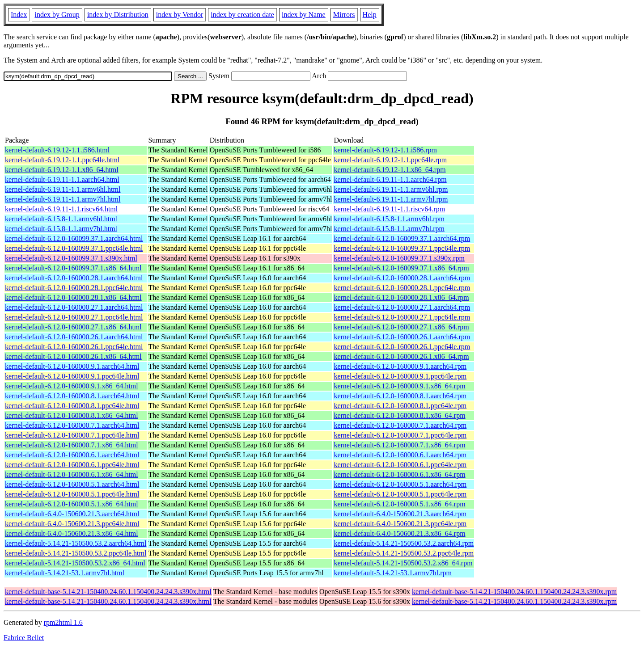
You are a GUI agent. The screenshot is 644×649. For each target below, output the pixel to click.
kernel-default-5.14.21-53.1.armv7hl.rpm (392, 573)
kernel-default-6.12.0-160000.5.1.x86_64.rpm (399, 504)
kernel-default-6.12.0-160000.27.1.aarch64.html (74, 307)
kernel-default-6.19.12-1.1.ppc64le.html (62, 160)
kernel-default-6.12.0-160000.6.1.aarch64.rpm (400, 455)
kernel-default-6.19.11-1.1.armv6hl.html (63, 189)
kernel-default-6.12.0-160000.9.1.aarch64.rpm (400, 366)
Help (370, 15)
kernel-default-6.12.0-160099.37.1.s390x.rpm (399, 258)
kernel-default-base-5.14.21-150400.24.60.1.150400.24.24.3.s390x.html (108, 592)
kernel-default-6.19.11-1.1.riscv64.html (61, 209)
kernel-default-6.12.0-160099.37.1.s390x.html (71, 258)
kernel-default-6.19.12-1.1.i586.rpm (385, 150)
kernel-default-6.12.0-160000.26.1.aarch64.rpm (402, 337)
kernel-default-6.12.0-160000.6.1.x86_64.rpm (399, 474)
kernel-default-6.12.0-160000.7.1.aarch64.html (72, 425)
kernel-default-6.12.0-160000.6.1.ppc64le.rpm (400, 465)
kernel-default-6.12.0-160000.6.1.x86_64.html (72, 474)
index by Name (304, 15)
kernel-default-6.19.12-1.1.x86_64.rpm (390, 170)
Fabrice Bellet (24, 638)
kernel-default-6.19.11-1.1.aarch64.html (62, 179)
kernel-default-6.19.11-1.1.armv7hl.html (63, 199)
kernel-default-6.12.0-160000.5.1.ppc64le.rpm (400, 494)
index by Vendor (180, 15)
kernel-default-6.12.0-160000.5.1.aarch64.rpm (400, 484)
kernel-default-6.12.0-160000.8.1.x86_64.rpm (399, 415)
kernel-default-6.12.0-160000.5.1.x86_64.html (72, 504)
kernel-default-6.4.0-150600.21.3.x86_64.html (72, 533)
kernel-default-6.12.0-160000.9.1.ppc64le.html (72, 376)
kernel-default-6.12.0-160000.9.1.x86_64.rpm (399, 386)
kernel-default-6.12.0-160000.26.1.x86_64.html (73, 356)
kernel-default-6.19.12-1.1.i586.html (57, 150)
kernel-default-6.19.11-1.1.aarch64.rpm (390, 179)
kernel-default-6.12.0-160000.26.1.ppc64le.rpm (402, 347)
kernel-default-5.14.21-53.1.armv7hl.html (65, 573)
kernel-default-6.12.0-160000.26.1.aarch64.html (74, 337)
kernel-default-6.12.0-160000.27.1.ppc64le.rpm (402, 317)
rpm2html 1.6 (63, 622)
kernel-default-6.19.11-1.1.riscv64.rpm (389, 209)
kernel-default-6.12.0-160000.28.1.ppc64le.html (74, 288)
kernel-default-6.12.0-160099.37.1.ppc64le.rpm (402, 248)
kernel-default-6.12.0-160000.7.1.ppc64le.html (72, 435)
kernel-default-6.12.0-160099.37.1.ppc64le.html (74, 248)
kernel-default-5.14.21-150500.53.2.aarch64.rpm (404, 543)
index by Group (57, 15)
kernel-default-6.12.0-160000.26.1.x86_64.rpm (401, 356)
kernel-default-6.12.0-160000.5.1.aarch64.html (72, 484)
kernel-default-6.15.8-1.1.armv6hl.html (61, 219)
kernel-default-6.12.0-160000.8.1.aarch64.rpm (400, 396)
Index (19, 15)
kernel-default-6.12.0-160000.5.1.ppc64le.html (72, 494)
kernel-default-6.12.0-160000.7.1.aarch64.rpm (400, 425)
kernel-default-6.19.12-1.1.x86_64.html (62, 170)
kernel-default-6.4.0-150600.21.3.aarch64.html (72, 514)
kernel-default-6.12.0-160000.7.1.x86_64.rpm (399, 445)
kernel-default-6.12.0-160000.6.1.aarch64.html (72, 455)
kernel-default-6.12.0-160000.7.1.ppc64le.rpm (400, 435)
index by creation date (242, 15)
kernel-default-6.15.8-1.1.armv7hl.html (61, 229)
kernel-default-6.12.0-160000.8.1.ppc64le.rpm (400, 406)
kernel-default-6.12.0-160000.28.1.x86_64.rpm (401, 297)
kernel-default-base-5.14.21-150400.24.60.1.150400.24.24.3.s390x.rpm (514, 592)
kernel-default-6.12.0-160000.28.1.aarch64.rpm (402, 278)
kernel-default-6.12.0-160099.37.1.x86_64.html (73, 268)
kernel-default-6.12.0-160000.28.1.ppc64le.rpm (402, 288)
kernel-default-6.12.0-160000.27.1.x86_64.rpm (401, 327)
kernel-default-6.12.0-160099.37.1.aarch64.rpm (402, 238)
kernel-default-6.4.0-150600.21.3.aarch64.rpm (400, 514)
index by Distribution (118, 15)
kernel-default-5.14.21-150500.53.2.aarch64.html (76, 543)
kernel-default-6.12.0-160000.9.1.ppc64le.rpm (400, 376)
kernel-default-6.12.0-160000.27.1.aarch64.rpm (402, 307)
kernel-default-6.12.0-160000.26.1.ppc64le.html (74, 347)
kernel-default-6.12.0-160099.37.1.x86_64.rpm (401, 268)
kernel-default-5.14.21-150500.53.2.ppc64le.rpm (404, 553)
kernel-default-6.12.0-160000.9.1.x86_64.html (72, 386)
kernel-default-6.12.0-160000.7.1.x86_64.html (72, 445)
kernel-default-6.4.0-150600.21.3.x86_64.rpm (399, 533)
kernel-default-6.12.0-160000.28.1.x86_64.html (73, 297)
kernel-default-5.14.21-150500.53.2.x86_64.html (75, 563)
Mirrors (344, 15)
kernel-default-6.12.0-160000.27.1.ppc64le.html (74, 317)
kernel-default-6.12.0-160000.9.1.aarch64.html (72, 366)
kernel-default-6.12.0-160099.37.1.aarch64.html (74, 238)
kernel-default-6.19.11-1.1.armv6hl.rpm (391, 189)
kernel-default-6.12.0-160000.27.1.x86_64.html (73, 327)
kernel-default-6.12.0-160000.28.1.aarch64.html (74, 278)
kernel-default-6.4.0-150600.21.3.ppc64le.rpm (400, 524)
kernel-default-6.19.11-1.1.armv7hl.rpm (391, 199)
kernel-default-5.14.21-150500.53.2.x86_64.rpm (403, 563)
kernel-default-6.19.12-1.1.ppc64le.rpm (390, 160)
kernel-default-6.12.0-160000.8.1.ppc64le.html (72, 406)
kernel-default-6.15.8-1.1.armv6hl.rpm (389, 219)
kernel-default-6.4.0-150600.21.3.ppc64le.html (72, 524)
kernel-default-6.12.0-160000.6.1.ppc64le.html (72, 465)
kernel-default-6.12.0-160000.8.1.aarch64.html (72, 396)
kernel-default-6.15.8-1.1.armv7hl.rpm (389, 229)
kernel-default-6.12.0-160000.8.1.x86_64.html (72, 415)
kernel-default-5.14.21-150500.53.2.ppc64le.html (76, 553)
